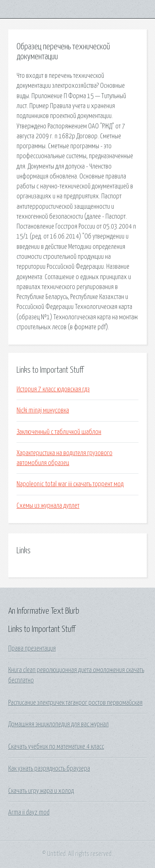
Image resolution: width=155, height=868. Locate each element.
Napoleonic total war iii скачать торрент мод (70, 484)
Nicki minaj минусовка (43, 410)
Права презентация (32, 649)
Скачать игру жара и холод (41, 791)
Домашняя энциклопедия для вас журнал (58, 724)
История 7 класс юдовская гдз (53, 389)
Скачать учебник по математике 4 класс (56, 747)
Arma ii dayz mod (29, 813)
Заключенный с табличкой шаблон (59, 432)
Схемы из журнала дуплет (48, 506)
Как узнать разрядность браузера (49, 769)
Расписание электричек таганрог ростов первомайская (75, 703)
